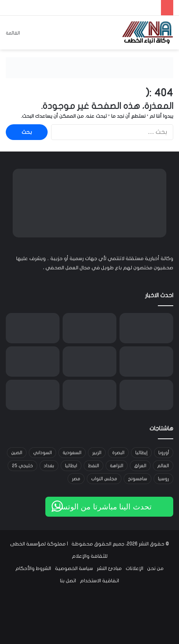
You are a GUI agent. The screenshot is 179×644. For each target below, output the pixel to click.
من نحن (155, 568)
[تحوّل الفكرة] (33, 328)
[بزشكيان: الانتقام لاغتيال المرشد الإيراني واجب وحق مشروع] (146, 395)
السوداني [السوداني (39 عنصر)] (42, 453)
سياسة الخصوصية (74, 568)
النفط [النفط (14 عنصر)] (94, 466)
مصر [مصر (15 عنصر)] (76, 479)
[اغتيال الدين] (146, 328)
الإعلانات (134, 568)
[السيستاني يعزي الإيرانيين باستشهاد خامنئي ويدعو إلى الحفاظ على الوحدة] (146, 362)
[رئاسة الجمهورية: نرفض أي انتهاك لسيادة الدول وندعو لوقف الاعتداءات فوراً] (89, 362)
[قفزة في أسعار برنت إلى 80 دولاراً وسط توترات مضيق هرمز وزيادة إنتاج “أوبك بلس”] (89, 328)
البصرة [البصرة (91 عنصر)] (118, 453)
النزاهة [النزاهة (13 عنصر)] (117, 466)
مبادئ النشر (109, 568)
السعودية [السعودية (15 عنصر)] (72, 453)
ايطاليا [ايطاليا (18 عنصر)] (71, 466)
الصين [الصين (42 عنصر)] (17, 453)
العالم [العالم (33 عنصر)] (163, 466)
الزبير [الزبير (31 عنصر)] (97, 453)
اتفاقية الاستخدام (99, 581)
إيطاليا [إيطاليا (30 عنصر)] (141, 453)
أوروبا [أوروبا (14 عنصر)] (164, 453)
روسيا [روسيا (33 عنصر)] (163, 479)
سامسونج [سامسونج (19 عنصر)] (138, 479)
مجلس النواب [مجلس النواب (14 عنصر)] (104, 479)
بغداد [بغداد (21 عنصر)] (49, 466)
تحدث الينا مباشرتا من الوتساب (102, 507)
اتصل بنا (68, 581)
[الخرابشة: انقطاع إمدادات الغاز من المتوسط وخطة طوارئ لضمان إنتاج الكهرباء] (33, 362)
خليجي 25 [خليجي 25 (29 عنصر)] (22, 466)
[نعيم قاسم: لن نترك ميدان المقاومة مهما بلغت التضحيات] (89, 395)
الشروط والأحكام (33, 568)
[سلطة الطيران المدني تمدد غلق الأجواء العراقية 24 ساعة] (33, 395)
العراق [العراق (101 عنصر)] (140, 466)
